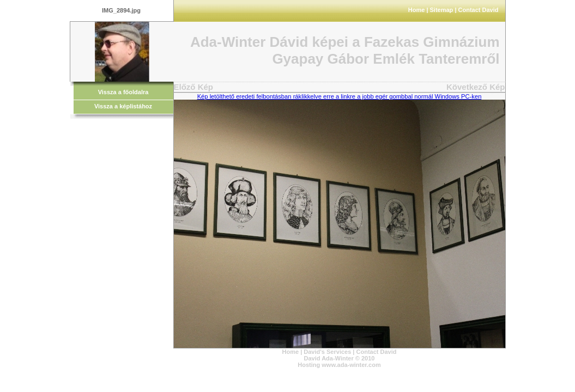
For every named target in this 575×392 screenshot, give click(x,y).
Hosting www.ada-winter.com (339, 365)
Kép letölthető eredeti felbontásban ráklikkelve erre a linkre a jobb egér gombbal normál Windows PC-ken (340, 96)
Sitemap (442, 10)
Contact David (479, 10)
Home (417, 10)
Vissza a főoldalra (123, 92)
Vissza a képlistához (123, 106)
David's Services (327, 352)
